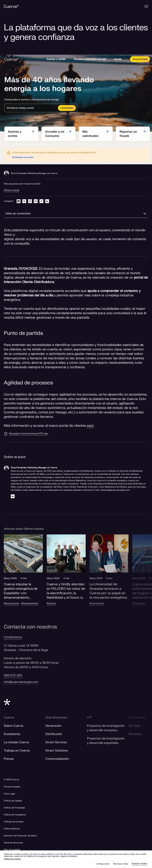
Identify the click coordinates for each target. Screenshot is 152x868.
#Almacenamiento (30, 603)
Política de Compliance (15, 815)
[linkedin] (47, 201)
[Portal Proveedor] (12, 787)
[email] (36, 201)
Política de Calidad (13, 801)
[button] (23, 573)
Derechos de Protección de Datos (20, 836)
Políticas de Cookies (14, 822)
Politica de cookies (12, 859)
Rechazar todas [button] (121, 864)
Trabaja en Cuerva (17, 751)
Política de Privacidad (14, 808)
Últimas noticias (12, 190)
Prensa (9, 759)
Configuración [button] (103, 864)
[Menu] (146, 6)
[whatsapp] (30, 201)
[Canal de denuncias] (13, 843)
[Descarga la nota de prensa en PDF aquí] (26, 434)
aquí (90, 426)
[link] (41, 201)
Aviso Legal (9, 794)
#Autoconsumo (11, 603)
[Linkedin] (13, 496)
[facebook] (19, 201)
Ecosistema (12, 734)
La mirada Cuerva (16, 742)
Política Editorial (12, 829)
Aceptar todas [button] (139, 864)
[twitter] (24, 201)
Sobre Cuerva (14, 726)
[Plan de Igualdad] (12, 850)
